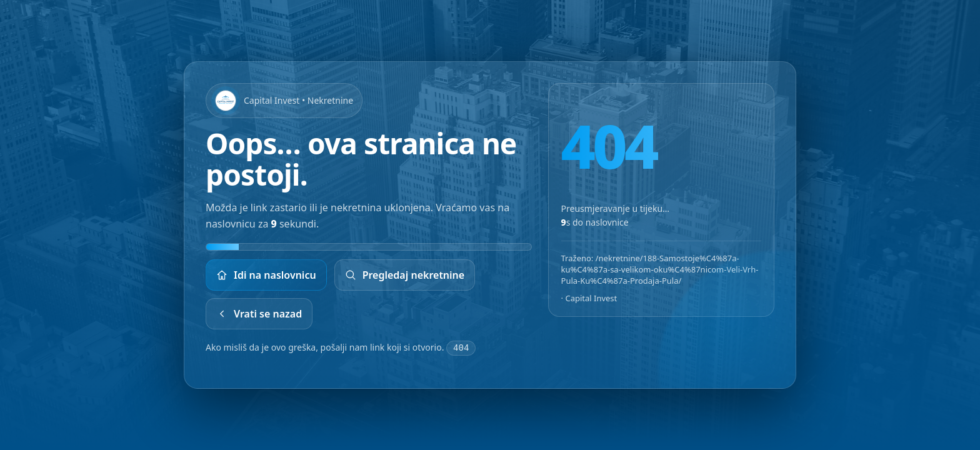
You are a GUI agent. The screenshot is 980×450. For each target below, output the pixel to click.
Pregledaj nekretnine (405, 276)
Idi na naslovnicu (266, 276)
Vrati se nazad (259, 314)
